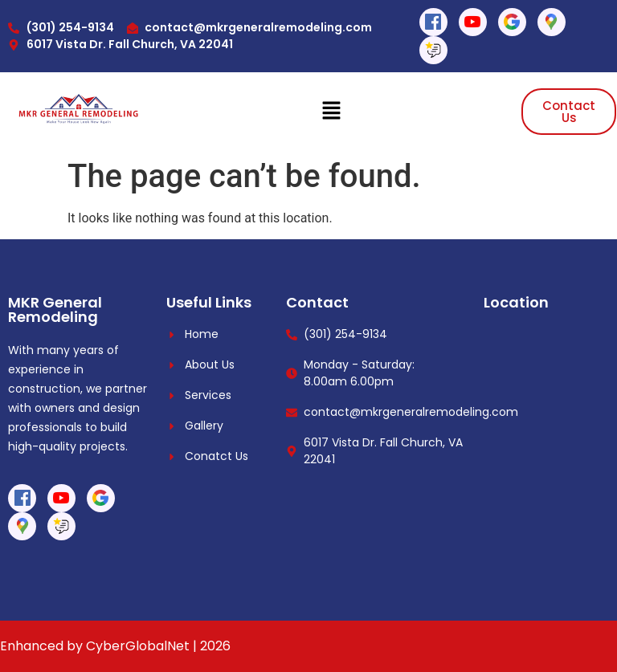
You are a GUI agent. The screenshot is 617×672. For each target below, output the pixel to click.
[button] (331, 112)
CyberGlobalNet (138, 646)
